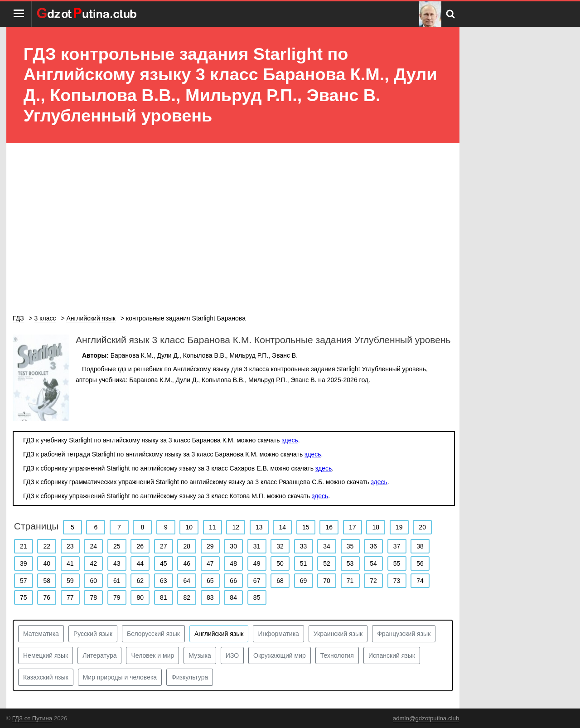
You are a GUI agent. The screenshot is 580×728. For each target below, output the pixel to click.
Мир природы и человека (120, 677)
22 (47, 546)
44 (140, 563)
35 (350, 546)
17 (353, 527)
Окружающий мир (280, 655)
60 (93, 581)
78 (93, 597)
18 (376, 527)
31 (257, 546)
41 (70, 563)
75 (24, 597)
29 (210, 546)
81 (164, 597)
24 (93, 546)
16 (329, 527)
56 (420, 563)
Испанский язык (392, 655)
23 (70, 546)
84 (233, 597)
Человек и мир (152, 655)
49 (257, 563)
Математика (41, 634)
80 (140, 597)
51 (304, 563)
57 (24, 581)
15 (306, 527)
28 (187, 546)
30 (233, 546)
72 (373, 581)
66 (233, 581)
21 (24, 546)
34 (327, 546)
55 (397, 563)
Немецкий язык (46, 655)
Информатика (278, 634)
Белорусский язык (153, 634)
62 (140, 581)
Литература (99, 655)
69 (304, 581)
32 (280, 546)
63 (164, 581)
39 (24, 563)
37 (397, 546)
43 (117, 563)
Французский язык (404, 634)
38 (420, 546)
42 (93, 563)
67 (257, 581)
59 (70, 581)
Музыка (200, 655)
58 (47, 581)
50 (280, 563)
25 (117, 546)
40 (47, 563)
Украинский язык (338, 634)
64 (187, 581)
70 (327, 581)
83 (210, 597)
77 (70, 597)
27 (164, 546)
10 (189, 527)
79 (117, 597)
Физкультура (190, 677)
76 (47, 597)
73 (397, 581)
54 (373, 563)
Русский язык (93, 634)
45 (164, 563)
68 (280, 581)
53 (350, 563)
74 (420, 581)
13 (259, 527)
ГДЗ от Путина (32, 718)
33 (304, 546)
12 (236, 527)
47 (210, 563)
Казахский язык (46, 677)
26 (140, 546)
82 (187, 597)
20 (422, 527)
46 (187, 563)
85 (257, 597)
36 (373, 546)
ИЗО (232, 655)
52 (327, 563)
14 (282, 527)
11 (213, 527)
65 (210, 581)
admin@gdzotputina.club (426, 718)
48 (233, 563)
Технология (337, 655)
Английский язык (219, 634)
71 (350, 581)
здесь (290, 440)
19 (399, 527)
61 (117, 581)
